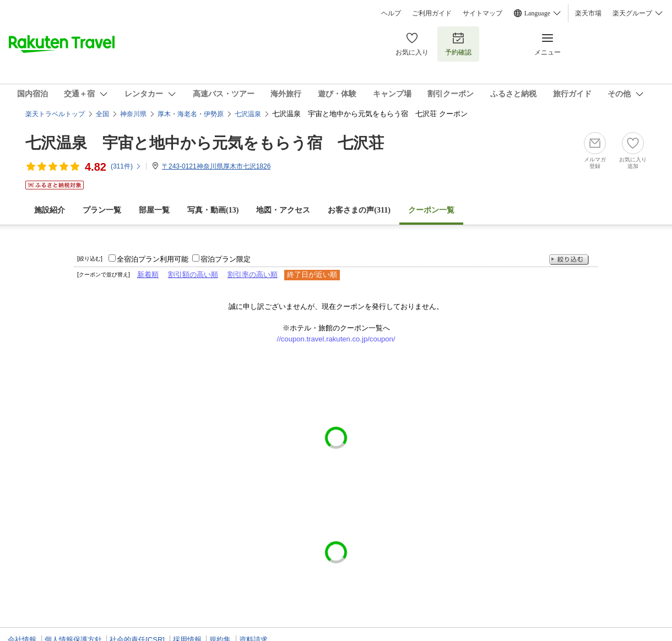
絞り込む (569, 260)
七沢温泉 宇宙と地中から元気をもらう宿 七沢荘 (205, 143)
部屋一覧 (154, 210)
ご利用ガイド (432, 13)
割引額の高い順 (193, 275)
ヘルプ (391, 13)
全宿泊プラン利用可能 (153, 259)
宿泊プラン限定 (226, 259)
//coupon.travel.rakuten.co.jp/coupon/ (336, 339)
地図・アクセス (283, 210)
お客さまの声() (359, 210)
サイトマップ (483, 13)
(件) (126, 166)
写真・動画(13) (213, 210)
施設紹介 (50, 210)
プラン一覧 (102, 210)
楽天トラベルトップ (55, 114)
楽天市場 (588, 13)
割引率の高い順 (253, 275)
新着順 (148, 275)
